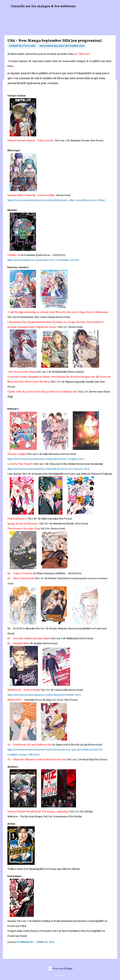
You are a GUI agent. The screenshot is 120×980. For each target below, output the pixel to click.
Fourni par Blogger (60, 968)
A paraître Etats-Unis (22, 46)
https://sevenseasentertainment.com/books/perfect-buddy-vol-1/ (44, 695)
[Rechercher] (115, 6)
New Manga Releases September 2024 (62, 46)
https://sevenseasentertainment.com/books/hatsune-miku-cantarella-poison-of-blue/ (56, 200)
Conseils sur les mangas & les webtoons (43, 6)
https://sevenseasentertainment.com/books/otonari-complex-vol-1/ (46, 459)
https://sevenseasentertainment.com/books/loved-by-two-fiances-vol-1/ (49, 469)
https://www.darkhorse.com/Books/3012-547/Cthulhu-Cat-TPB (43, 260)
